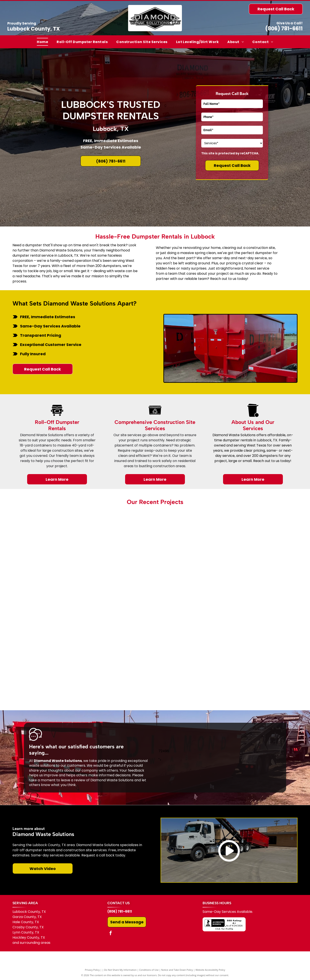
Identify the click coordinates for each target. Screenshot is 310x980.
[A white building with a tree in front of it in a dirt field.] (155, 653)
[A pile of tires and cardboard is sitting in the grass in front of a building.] (155, 558)
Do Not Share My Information (120, 970)
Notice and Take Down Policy (177, 970)
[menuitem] (42, 42)
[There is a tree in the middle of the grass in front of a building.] (250, 558)
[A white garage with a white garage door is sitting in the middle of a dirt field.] (60, 653)
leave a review (73, 780)
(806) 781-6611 (284, 29)
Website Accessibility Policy (210, 970)
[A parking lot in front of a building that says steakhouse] (60, 558)
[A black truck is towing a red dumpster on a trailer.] (250, 653)
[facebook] (111, 934)
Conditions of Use (149, 970)
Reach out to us (223, 279)
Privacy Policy (92, 970)
